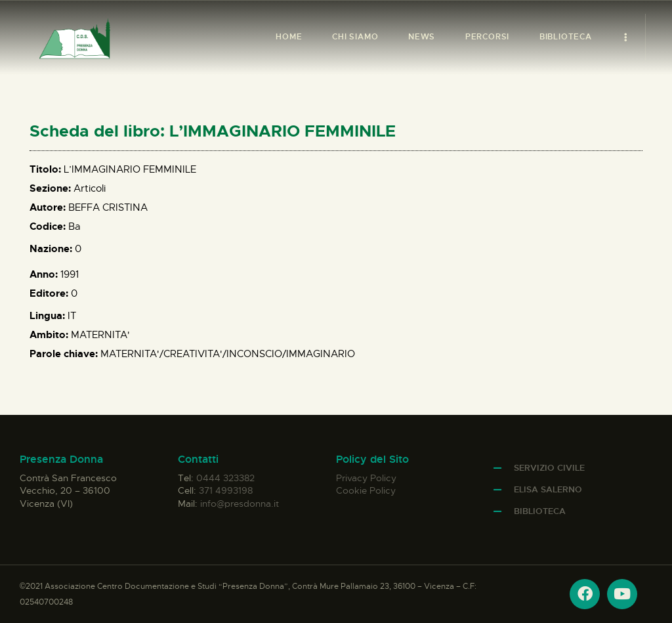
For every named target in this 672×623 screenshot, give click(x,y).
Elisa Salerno (548, 489)
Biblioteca (540, 511)
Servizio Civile (549, 468)
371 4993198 (226, 490)
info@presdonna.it (240, 504)
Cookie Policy (366, 490)
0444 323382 (225, 478)
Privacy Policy (366, 478)
